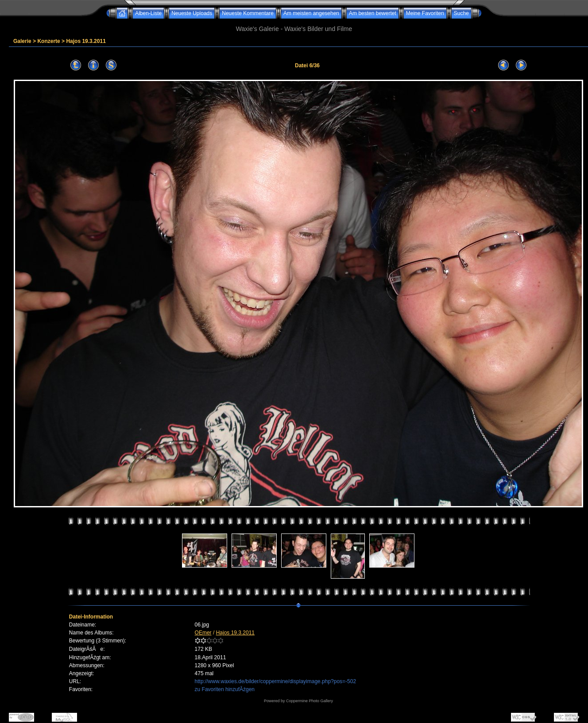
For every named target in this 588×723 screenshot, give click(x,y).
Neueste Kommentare (248, 13)
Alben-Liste (148, 13)
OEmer (203, 633)
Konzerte (48, 41)
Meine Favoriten (425, 13)
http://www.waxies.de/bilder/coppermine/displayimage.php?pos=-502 (276, 681)
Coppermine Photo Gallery (309, 701)
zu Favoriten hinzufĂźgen (225, 689)
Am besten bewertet (373, 13)
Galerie (22, 41)
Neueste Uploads (192, 13)
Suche (461, 13)
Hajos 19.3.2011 (86, 41)
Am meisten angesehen (311, 13)
